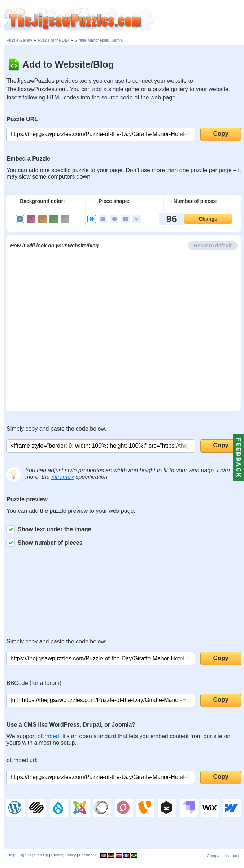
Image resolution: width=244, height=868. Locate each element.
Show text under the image (49, 529)
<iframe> (63, 477)
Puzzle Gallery (19, 40)
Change (208, 219)
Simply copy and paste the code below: (57, 641)
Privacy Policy (64, 855)
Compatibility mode (223, 856)
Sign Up (41, 855)
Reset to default (213, 246)
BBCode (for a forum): (35, 683)
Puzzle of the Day (53, 40)
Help (11, 855)
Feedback (88, 855)
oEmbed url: (22, 760)
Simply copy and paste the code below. (56, 429)
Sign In (25, 855)
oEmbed (48, 736)
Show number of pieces (45, 543)
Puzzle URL (22, 119)
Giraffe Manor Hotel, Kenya (99, 40)
